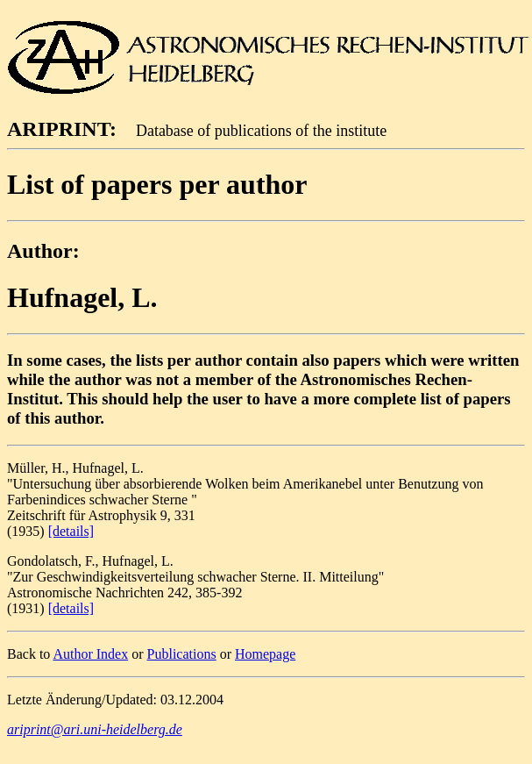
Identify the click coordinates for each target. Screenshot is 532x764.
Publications (182, 654)
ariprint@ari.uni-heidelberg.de (95, 729)
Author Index (90, 654)
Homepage (265, 654)
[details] (71, 531)
